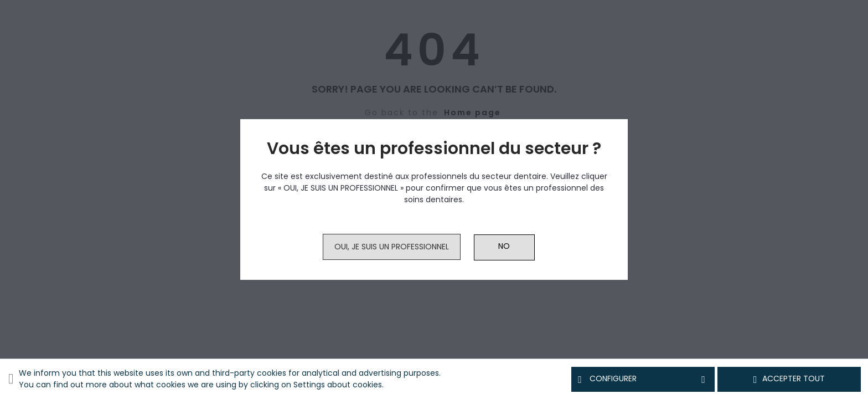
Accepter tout (789, 379)
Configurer (643, 379)
